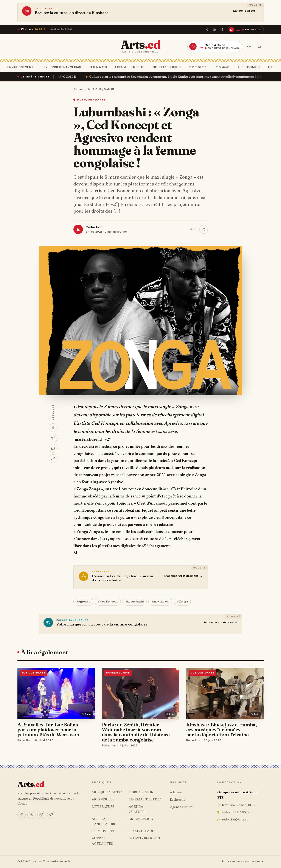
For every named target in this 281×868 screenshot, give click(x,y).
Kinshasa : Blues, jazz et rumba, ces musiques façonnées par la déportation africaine (222, 730)
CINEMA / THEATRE (145, 800)
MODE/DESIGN (141, 819)
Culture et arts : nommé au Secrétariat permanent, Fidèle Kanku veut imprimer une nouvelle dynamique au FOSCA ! (188, 76)
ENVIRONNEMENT (19, 67)
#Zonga (182, 602)
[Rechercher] (259, 46)
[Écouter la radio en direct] (246, 30)
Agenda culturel (182, 807)
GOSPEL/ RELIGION (165, 67)
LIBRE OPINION (248, 67)
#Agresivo (83, 602)
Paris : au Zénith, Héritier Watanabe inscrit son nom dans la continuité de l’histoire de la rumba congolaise (136, 732)
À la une (176, 793)
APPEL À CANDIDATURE (104, 822)
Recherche (178, 800)
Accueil (78, 90)
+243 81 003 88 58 (234, 812)
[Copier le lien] (53, 459)
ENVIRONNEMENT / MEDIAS (60, 67)
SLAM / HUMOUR (143, 832)
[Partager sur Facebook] (53, 428)
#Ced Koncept (108, 602)
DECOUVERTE (103, 832)
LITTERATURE (103, 807)
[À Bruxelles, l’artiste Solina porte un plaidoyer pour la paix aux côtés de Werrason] (56, 693)
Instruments (196, 67)
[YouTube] (214, 30)
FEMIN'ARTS (97, 67)
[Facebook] (207, 30)
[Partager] (203, 229)
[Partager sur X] (53, 438)
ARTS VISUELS (103, 800)
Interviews (221, 67)
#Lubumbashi (134, 602)
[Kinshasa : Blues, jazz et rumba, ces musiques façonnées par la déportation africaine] (225, 693)
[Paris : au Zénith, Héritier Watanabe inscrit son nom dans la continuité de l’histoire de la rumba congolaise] (141, 693)
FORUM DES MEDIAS (128, 67)
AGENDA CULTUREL (138, 810)
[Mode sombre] (249, 46)
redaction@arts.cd (233, 820)
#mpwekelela (160, 602)
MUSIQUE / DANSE (101, 90)
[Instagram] (221, 30)
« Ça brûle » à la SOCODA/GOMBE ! (59, 76)
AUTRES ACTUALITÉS (102, 841)
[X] (51, 815)
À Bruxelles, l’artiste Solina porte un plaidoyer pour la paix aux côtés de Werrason (48, 730)
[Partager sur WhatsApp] (53, 448)
